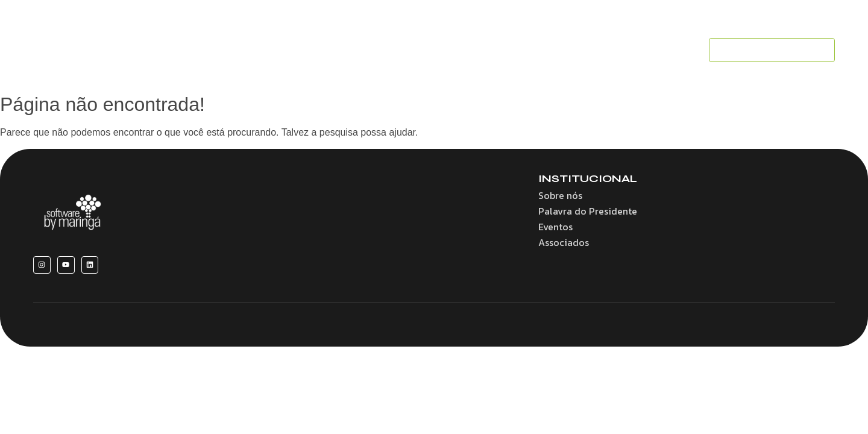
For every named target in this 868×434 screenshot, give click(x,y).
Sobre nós (297, 50)
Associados (497, 50)
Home (239, 50)
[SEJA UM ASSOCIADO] (772, 50)
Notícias (616, 50)
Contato (673, 50)
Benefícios (361, 50)
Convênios (428, 50)
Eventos (560, 50)
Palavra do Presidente (588, 211)
